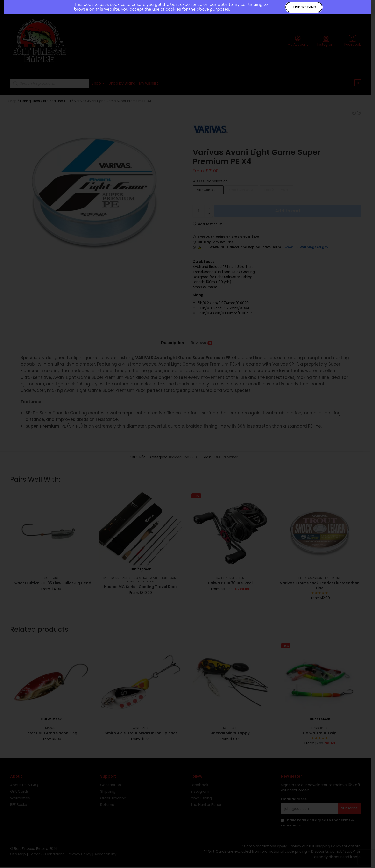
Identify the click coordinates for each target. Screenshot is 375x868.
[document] (187, 434)
